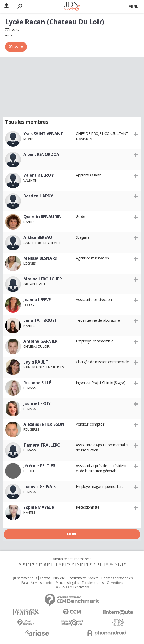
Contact (45, 578)
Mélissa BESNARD (40, 258)
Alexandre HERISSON (44, 424)
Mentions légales (67, 583)
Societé (93, 578)
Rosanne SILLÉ (37, 383)
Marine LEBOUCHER (42, 279)
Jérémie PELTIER (39, 466)
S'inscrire (16, 46)
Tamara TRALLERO (42, 445)
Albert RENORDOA (41, 154)
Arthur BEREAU (38, 237)
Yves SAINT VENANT (43, 134)
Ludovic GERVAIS (40, 487)
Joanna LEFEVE (37, 300)
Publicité (59, 578)
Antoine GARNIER (40, 341)
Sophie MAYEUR (39, 507)
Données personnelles (117, 578)
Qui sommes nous (24, 578)
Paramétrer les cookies (37, 583)
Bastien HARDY (38, 196)
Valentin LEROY (38, 175)
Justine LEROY (37, 403)
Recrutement (77, 578)
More (72, 534)
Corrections (115, 583)
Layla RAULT (36, 362)
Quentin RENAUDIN (42, 217)
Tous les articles (93, 583)
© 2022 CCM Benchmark (72, 587)
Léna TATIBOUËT (40, 320)
